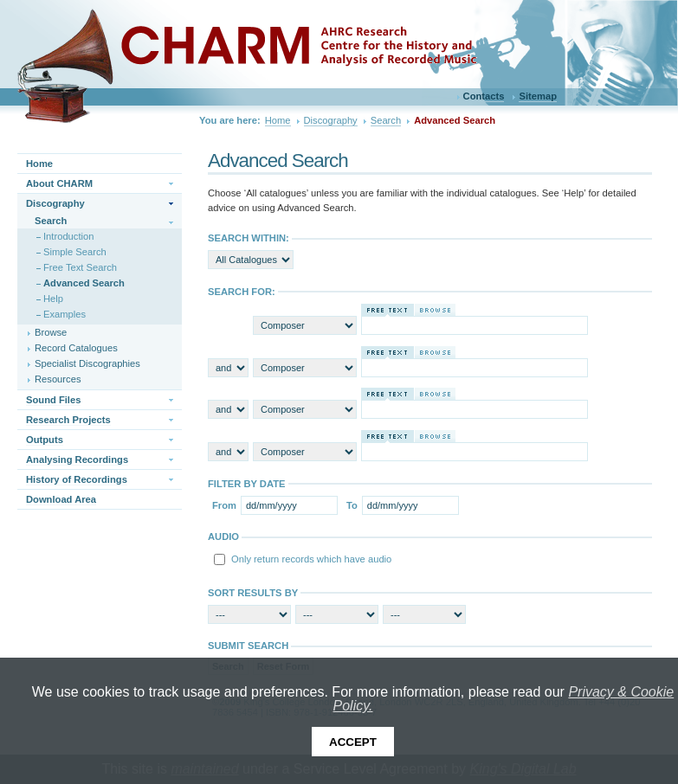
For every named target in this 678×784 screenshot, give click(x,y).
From (224, 505)
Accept (353, 742)
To (352, 505)
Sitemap (538, 96)
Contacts (484, 96)
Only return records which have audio (311, 559)
